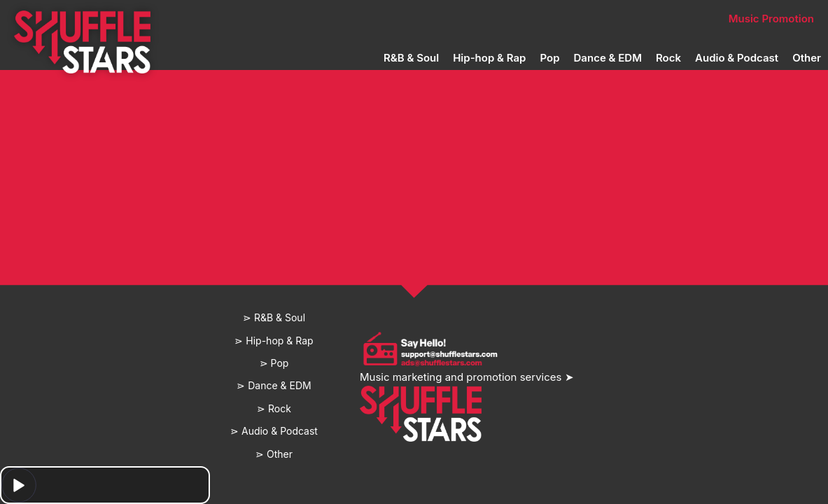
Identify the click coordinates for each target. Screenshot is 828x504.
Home (196, 19)
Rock (668, 58)
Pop (549, 58)
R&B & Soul (411, 58)
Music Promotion (771, 19)
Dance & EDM (608, 58)
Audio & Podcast (737, 58)
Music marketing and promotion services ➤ (467, 377)
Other (807, 58)
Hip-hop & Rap (489, 58)
